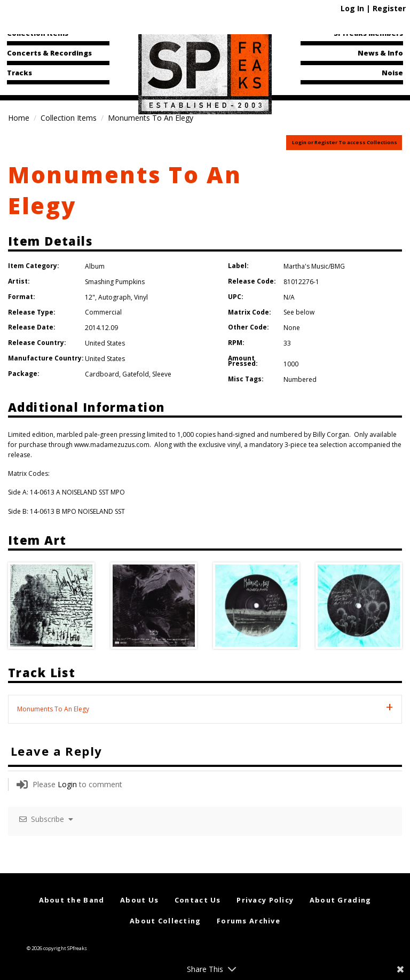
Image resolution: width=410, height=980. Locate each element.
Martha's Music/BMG (314, 266)
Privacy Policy (265, 900)
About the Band (72, 900)
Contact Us (198, 900)
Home (19, 118)
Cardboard (102, 374)
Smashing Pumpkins (115, 282)
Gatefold (136, 374)
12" (90, 297)
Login (67, 784)
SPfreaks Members (368, 33)
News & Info (380, 53)
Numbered (300, 379)
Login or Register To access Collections (345, 142)
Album (95, 266)
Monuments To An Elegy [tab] (53, 709)
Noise (392, 73)
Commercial (103, 312)
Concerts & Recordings (49, 53)
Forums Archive (249, 921)
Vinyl (141, 297)
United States (105, 343)
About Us (139, 900)
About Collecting (165, 921)
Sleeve (162, 374)
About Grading (341, 900)
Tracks (19, 73)
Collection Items (38, 33)
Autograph (115, 297)
